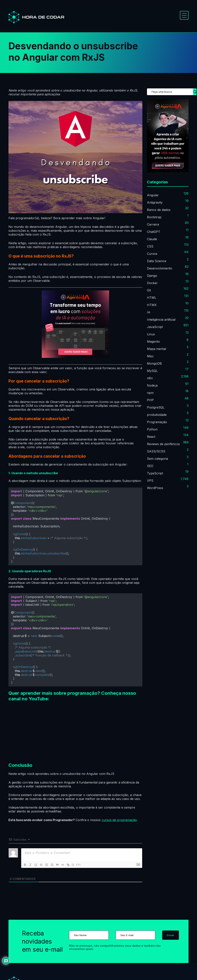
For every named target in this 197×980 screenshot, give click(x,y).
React (151, 437)
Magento (153, 341)
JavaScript (155, 327)
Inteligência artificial (161, 320)
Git (149, 290)
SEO (150, 466)
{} (73, 865)
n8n (150, 378)
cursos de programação (119, 820)
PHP (150, 400)
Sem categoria (157, 459)
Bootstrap (154, 217)
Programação (157, 422)
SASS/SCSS (156, 451)
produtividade (157, 415)
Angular (153, 195)
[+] (78, 865)
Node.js (152, 385)
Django (152, 276)
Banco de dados (159, 210)
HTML (152, 298)
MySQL (152, 371)
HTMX (152, 305)
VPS (150, 481)
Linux (151, 334)
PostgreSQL (156, 407)
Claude (152, 239)
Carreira (153, 224)
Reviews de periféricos (163, 444)
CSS (150, 246)
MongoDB (154, 363)
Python (152, 429)
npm (150, 393)
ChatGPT (154, 232)
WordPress (155, 488)
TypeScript (155, 473)
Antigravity (155, 202)
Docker (152, 283)
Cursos (152, 254)
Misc (150, 356)
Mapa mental (157, 349)
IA (149, 312)
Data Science (157, 261)
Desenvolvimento (160, 268)
